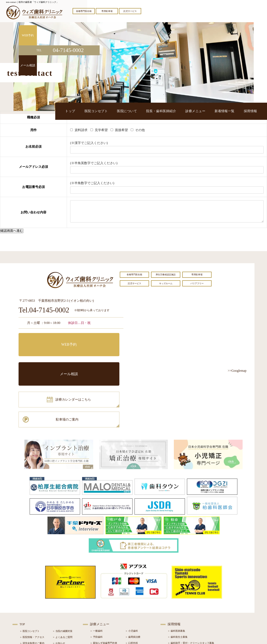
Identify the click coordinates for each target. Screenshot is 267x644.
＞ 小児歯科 (132, 573)
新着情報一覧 (233, 111)
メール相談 (98, 339)
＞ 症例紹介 (59, 597)
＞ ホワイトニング (100, 591)
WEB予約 (44, 339)
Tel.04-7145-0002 (44, 310)
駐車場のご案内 (98, 357)
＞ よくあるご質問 (62, 579)
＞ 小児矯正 (132, 603)
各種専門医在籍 (84, 11)
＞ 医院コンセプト (30, 573)
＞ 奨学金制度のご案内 (32, 585)
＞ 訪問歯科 (132, 615)
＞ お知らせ (59, 585)
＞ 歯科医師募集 (176, 573)
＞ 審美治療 (96, 597)
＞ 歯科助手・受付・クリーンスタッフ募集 (191, 585)
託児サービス (130, 11)
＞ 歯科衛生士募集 (178, 579)
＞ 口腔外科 (132, 585)
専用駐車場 (107, 11)
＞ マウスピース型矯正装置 (140, 609)
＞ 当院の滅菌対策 (62, 573)
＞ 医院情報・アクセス (32, 579)
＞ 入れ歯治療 (98, 603)
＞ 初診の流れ (27, 603)
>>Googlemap (237, 371)
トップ (111, 111)
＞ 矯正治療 (132, 597)
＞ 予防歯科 (96, 579)
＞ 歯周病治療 (133, 579)
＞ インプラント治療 (136, 591)
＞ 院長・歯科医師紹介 (32, 591)
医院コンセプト (131, 111)
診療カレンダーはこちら (48, 357)
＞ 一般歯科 (96, 573)
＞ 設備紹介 (26, 597)
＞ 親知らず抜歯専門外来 (104, 585)
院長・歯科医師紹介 (183, 111)
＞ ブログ (58, 591)
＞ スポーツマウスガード (104, 609)
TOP (22, 566)
